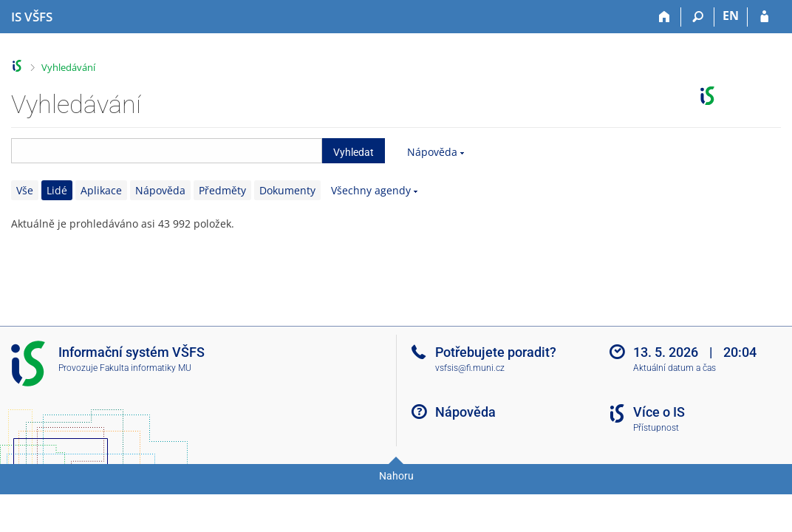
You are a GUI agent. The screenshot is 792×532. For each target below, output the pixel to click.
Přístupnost (656, 428)
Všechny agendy (371, 190)
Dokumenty (287, 190)
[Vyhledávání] (698, 17)
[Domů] (665, 17)
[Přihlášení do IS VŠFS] (764, 17)
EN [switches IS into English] (731, 16)
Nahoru (396, 476)
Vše (25, 190)
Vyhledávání (68, 67)
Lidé (57, 190)
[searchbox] (167, 151)
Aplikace (101, 190)
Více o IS (659, 412)
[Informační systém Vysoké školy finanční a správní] (32, 17)
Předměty (222, 190)
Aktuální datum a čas (675, 368)
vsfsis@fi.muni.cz (470, 368)
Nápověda (432, 152)
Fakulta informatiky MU (146, 368)
